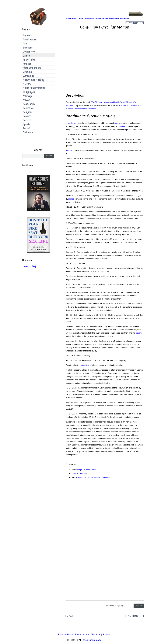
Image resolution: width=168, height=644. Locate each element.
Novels (26, 100)
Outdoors (28, 132)
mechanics (72, 123)
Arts (25, 44)
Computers (29, 52)
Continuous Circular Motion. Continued (93, 478)
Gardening (28, 76)
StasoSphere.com (91, 640)
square (139, 333)
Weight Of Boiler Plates (86, 470)
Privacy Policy (66, 635)
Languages (29, 92)
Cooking (27, 72)
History (27, 84)
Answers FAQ (30, 266)
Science (27, 116)
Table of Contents (79, 474)
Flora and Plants (32, 68)
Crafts (26, 56)
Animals (27, 36)
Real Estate (29, 104)
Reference (28, 108)
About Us (96, 635)
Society (27, 120)
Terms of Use (82, 635)
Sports (26, 124)
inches (71, 199)
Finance (27, 64)
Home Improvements (34, 88)
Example (69, 151)
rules (129, 130)
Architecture (30, 40)
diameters (122, 126)
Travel (26, 128)
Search (106, 635)
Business (28, 48)
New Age (28, 96)
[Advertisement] (105, 60)
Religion (27, 112)
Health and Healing (34, 80)
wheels (117, 123)
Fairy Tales (29, 60)
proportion (85, 365)
